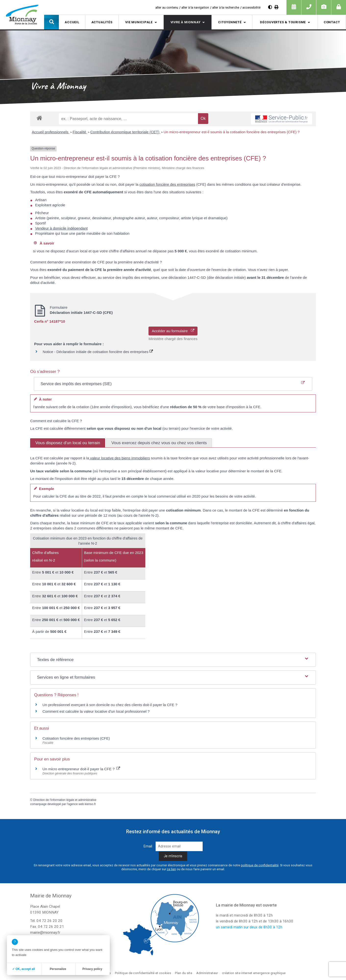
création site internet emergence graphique (254, 973)
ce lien (171, 869)
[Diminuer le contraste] (270, 7)
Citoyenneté (230, 22)
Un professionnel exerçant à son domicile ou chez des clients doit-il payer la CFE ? (110, 705)
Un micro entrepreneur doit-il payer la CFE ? (81, 769)
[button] (51, 22)
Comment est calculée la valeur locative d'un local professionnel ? (96, 711)
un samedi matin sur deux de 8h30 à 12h (249, 927)
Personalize (58, 969)
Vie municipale (139, 22)
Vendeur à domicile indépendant (61, 228)
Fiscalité (80, 132)
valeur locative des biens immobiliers (119, 458)
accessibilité (251, 7)
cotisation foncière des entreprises (167, 184)
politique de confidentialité (260, 865)
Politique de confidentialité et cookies (143, 973)
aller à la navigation (195, 7)
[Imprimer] (276, 7)
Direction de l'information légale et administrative (65, 800)
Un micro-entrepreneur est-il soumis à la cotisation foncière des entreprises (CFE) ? (231, 132)
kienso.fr (90, 804)
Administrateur (207, 973)
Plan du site (183, 973)
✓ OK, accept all (24, 969)
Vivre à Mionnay (186, 22)
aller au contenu (167, 7)
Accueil (72, 22)
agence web (76, 804)
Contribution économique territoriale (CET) (125, 132)
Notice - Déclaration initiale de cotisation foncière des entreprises (98, 352)
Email (148, 846)
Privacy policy (92, 969)
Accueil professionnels (51, 132)
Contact (332, 22)
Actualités (102, 22)
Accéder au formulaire (173, 331)
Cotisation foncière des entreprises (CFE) (76, 738)
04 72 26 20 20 (49, 921)
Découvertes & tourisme (283, 22)
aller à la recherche (226, 7)
